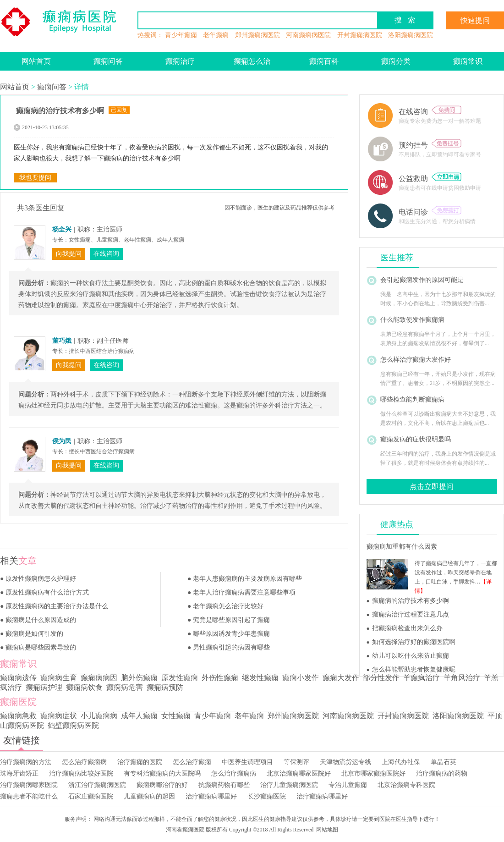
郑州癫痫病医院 (257, 35)
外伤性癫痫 (220, 678)
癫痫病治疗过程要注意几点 (411, 614)
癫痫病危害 (125, 687)
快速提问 (475, 20)
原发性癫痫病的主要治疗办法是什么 (57, 606)
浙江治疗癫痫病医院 (97, 785)
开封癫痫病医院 (360, 35)
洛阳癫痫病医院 (411, 35)
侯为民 (62, 441)
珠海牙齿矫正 (19, 773)
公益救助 (430, 179)
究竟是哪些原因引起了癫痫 (231, 620)
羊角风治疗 (462, 678)
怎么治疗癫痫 (192, 762)
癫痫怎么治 (252, 61)
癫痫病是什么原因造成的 (41, 620)
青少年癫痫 (181, 35)
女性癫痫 (176, 716)
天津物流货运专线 (345, 762)
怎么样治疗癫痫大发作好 (416, 360)
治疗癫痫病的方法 (26, 762)
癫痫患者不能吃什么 (29, 796)
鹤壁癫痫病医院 (73, 725)
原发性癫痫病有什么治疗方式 (47, 592)
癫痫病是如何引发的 (34, 634)
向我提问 (69, 254)
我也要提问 (35, 178)
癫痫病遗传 (18, 678)
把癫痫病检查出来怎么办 (407, 628)
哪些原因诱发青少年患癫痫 (231, 634)
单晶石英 (444, 762)
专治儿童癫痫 (348, 785)
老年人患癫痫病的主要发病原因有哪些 (247, 579)
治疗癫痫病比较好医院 (81, 773)
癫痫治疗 (180, 61)
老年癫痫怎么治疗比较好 (228, 606)
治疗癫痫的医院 (140, 762)
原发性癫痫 (180, 678)
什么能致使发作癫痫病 (412, 320)
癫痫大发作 (341, 678)
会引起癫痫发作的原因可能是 (422, 280)
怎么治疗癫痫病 (84, 762)
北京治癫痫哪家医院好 (299, 773)
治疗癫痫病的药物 (442, 773)
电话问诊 (430, 212)
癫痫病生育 (59, 678)
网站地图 (327, 830)
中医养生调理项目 (247, 762)
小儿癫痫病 (99, 716)
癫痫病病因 (99, 678)
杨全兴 (62, 229)
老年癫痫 (216, 35)
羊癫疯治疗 (422, 678)
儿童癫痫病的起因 (149, 796)
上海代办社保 (401, 762)
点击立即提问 (432, 487)
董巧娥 (62, 341)
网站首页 (36, 61)
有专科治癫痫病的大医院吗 (162, 773)
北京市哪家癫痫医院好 (373, 773)
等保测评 (296, 762)
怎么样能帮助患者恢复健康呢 (414, 669)
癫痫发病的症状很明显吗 (416, 439)
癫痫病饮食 (84, 687)
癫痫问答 (108, 61)
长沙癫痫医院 (267, 796)
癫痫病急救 (18, 716)
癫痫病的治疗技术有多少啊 (411, 601)
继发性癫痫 (260, 678)
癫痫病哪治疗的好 (162, 785)
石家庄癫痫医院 (91, 796)
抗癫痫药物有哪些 (224, 785)
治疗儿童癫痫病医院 (289, 785)
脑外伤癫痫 (139, 678)
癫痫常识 (468, 61)
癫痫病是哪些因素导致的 (41, 647)
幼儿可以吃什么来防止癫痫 (411, 656)
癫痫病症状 (59, 716)
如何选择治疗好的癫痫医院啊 (414, 642)
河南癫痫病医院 (308, 35)
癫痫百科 (324, 61)
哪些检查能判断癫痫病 (412, 399)
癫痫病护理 (44, 687)
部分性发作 (381, 678)
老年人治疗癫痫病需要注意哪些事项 (244, 592)
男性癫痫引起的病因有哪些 (231, 647)
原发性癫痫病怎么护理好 (41, 579)
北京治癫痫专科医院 (406, 785)
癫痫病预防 (165, 687)
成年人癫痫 (139, 716)
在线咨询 (430, 112)
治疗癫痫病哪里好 (211, 796)
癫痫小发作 (301, 678)
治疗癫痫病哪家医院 (29, 785)
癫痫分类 (396, 61)
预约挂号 (430, 145)
